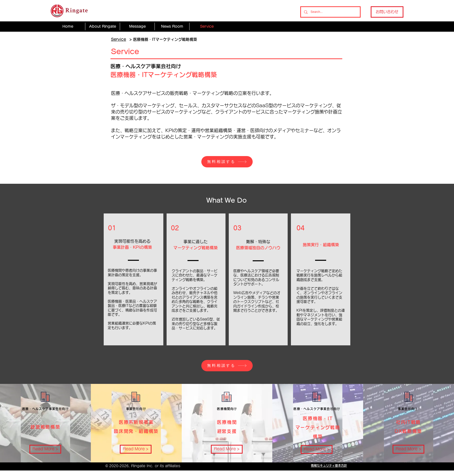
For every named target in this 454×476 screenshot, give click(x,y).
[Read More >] (45, 449)
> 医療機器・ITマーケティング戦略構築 (163, 39)
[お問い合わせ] (387, 12)
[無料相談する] (227, 162)
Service (119, 39)
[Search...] (330, 12)
